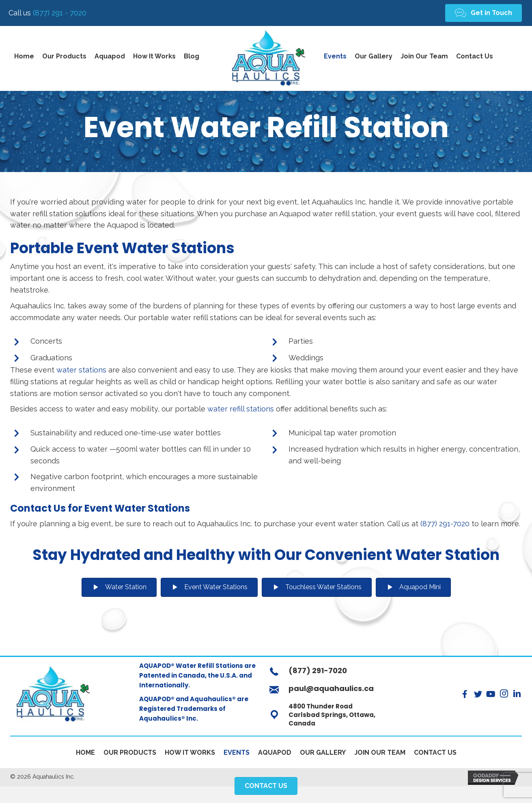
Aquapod (275, 755)
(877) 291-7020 (445, 526)
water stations (81, 372)
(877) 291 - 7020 (50, 14)
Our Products (130, 755)
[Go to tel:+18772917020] (331, 675)
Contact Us (435, 755)
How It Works (190, 755)
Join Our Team (380, 755)
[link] (24, 58)
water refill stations (241, 411)
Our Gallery (323, 755)
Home (85, 755)
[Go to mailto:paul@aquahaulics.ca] (331, 692)
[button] (484, 14)
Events (237, 755)
